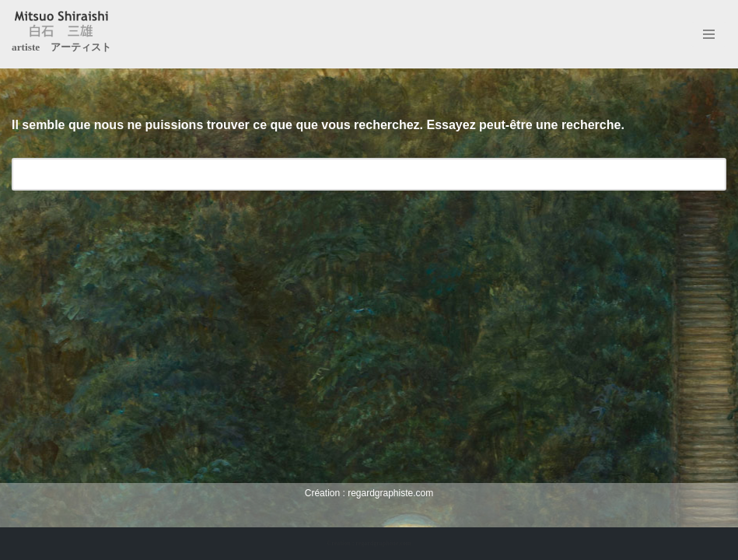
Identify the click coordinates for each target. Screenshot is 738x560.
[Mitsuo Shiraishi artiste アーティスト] (61, 34)
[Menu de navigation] (709, 34)
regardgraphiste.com (390, 493)
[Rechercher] (352, 174)
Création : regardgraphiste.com (369, 543)
